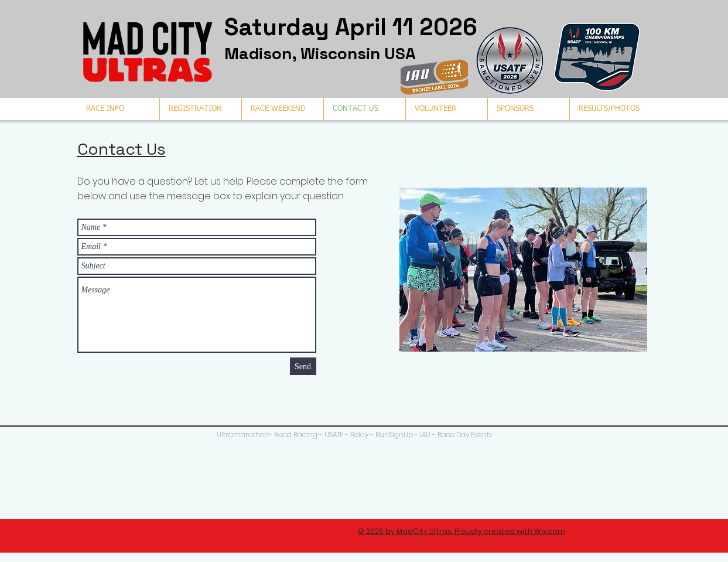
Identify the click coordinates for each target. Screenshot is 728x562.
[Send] (303, 366)
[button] (610, 109)
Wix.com (550, 531)
